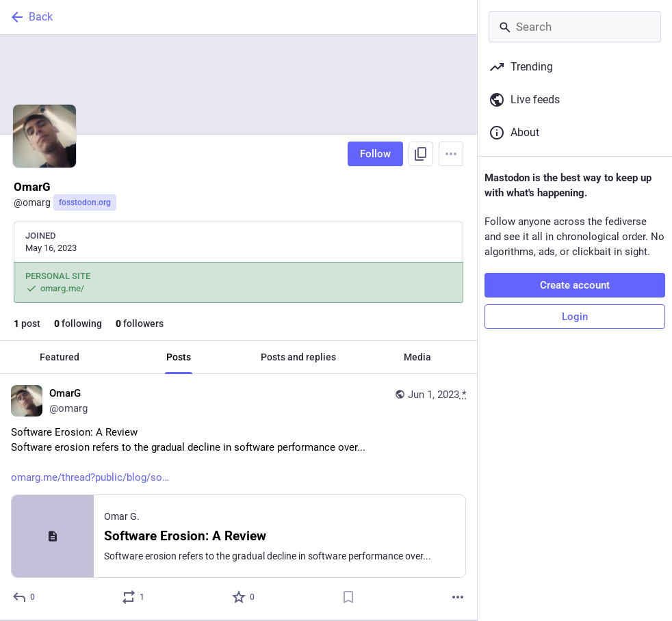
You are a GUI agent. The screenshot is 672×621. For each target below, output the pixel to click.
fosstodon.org (85, 202)
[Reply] (24, 597)
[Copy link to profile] (421, 154)
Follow (375, 154)
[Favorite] (244, 597)
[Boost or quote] (134, 597)
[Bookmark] (348, 597)
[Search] (575, 27)
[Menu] (451, 154)
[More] (458, 597)
